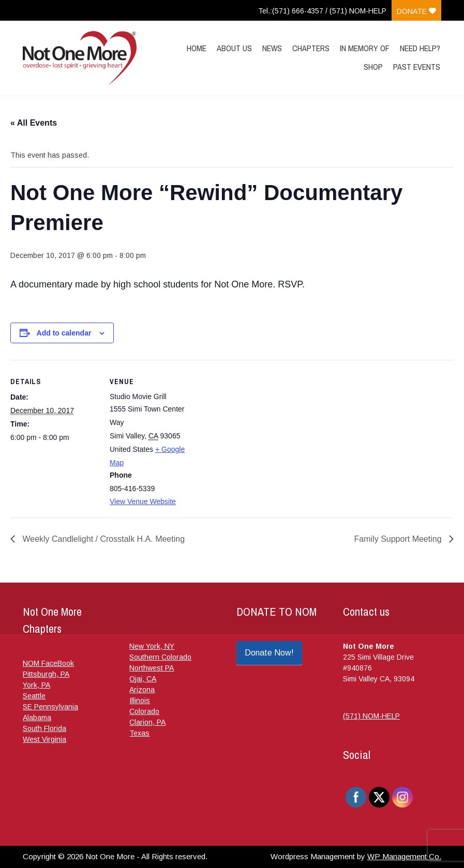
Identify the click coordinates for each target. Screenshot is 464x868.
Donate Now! (269, 653)
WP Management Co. (404, 856)
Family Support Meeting (399, 539)
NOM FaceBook (48, 663)
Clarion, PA (147, 722)
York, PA (36, 685)
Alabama (37, 718)
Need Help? (420, 48)
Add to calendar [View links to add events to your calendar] (64, 333)
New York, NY (152, 646)
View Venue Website (143, 501)
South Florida (44, 728)
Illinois (140, 701)
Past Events (417, 67)
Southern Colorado (160, 657)
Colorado (144, 711)
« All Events (34, 123)
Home (197, 48)
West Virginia (44, 739)
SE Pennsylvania (50, 707)
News (272, 48)
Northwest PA (152, 668)
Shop (373, 67)
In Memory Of (365, 48)
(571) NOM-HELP (371, 716)
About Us (234, 48)
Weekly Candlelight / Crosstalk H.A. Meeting (102, 539)
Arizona (142, 690)
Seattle (34, 696)
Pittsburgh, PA (46, 674)
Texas (139, 733)
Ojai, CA (143, 679)
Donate (416, 11)
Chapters (311, 48)
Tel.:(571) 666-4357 (291, 11)
